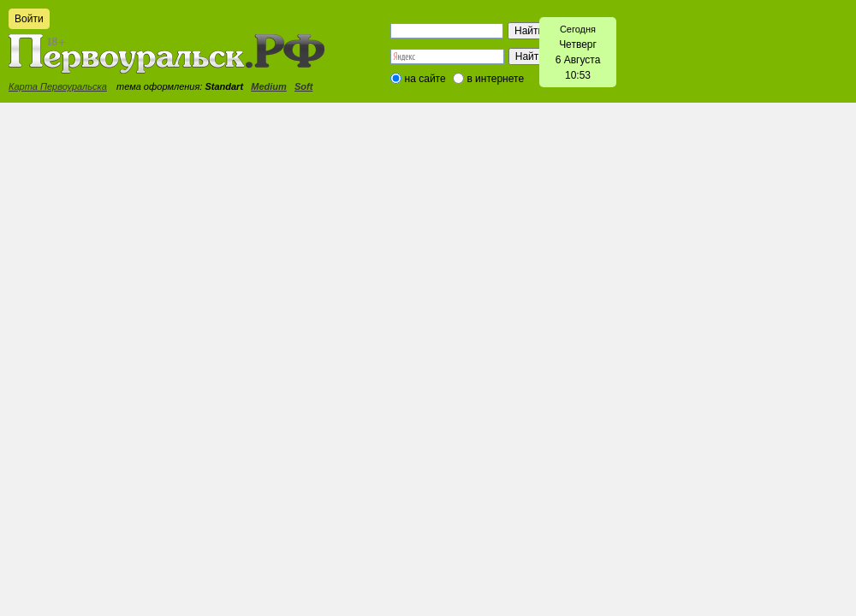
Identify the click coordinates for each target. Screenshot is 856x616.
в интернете (495, 79)
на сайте (425, 79)
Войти (29, 19)
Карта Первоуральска (58, 86)
